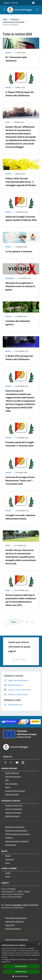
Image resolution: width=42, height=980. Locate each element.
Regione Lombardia (11, 3)
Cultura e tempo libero (14, 809)
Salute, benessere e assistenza (17, 841)
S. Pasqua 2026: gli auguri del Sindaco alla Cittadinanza (19, 94)
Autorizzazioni (11, 845)
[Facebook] (5, 763)
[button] (21, 976)
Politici (8, 787)
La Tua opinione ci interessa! (19, 251)
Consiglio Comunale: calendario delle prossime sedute (20, 517)
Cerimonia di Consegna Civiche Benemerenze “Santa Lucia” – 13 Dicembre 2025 (20, 480)
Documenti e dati (12, 794)
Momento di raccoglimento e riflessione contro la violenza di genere (20, 286)
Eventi (8, 877)
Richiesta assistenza (13, 929)
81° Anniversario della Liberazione (16, 59)
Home (5, 19)
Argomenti (14, 19)
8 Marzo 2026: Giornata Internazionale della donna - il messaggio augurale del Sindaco (21, 182)
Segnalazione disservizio (14, 921)
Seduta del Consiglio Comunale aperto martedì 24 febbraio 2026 (21, 218)
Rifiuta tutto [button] (21, 972)
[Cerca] (37, 10)
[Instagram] (23, 763)
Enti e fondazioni (12, 784)
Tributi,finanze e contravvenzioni (18, 834)
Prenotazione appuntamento (16, 918)
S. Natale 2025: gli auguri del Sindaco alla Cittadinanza (19, 358)
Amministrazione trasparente (16, 939)
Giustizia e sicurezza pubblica (16, 830)
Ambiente (9, 838)
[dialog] (21, 961)
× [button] (39, 944)
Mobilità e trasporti (12, 816)
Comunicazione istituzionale (13, 22)
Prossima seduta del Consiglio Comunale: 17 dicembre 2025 (20, 444)
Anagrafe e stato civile (14, 805)
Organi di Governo (12, 773)
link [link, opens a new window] (9, 962)
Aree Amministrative (13, 777)
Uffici (7, 780)
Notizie (8, 53)
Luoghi (8, 873)
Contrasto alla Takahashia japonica (18, 323)
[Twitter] (11, 763)
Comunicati (10, 278)
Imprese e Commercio (13, 812)
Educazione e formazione (15, 827)
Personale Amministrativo (15, 791)
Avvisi (8, 122)
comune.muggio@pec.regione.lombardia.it (22, 905)
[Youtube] (17, 763)
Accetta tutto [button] (21, 966)
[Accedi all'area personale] (33, 3)
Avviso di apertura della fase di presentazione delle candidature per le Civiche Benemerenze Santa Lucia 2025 (21, 600)
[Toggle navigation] (4, 10)
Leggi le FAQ (10, 925)
